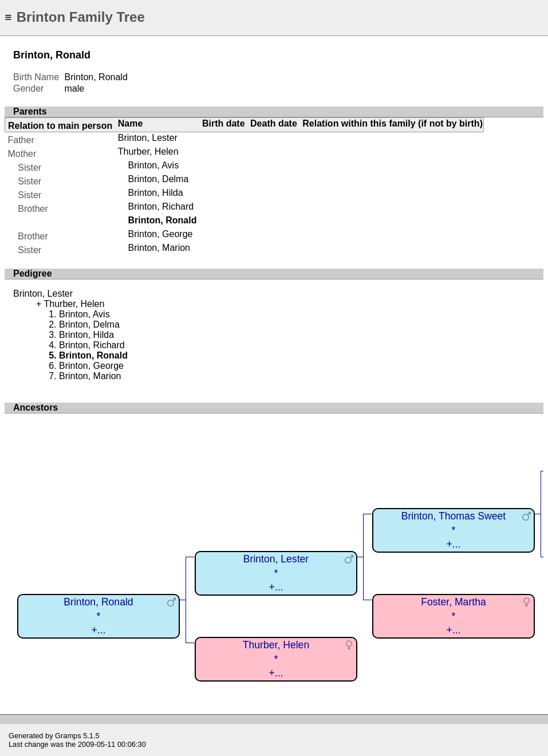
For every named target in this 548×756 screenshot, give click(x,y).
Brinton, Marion (159, 248)
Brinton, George (160, 234)
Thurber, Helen (148, 151)
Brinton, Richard (161, 206)
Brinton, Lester (148, 138)
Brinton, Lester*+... (276, 573)
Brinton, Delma (158, 179)
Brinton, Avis (153, 165)
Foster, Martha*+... (453, 616)
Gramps (68, 736)
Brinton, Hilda (155, 193)
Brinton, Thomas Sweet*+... (454, 530)
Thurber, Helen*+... (276, 659)
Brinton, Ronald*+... (98, 616)
